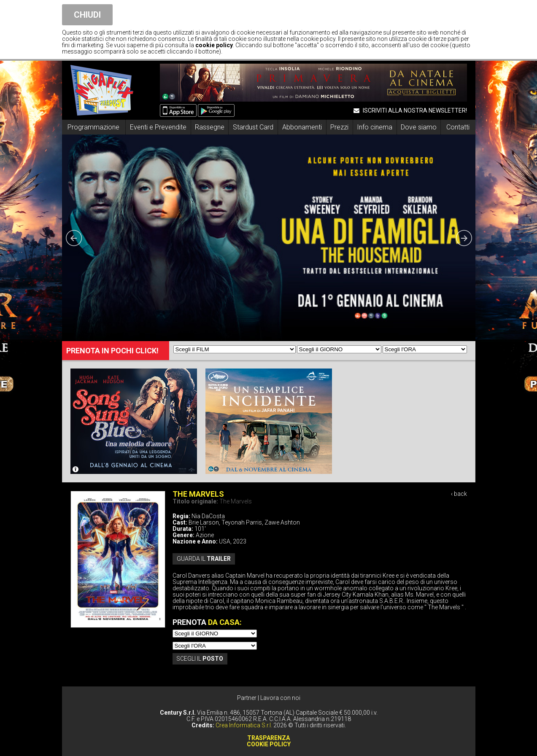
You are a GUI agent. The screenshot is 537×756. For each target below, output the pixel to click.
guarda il (204, 559)
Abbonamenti (302, 127)
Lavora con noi (280, 698)
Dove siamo (419, 127)
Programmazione (93, 127)
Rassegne (210, 127)
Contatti (458, 127)
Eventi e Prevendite (158, 127)
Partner (247, 698)
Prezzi (339, 127)
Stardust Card (253, 127)
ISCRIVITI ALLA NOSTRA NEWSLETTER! (410, 110)
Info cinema (375, 127)
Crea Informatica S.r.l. (244, 725)
